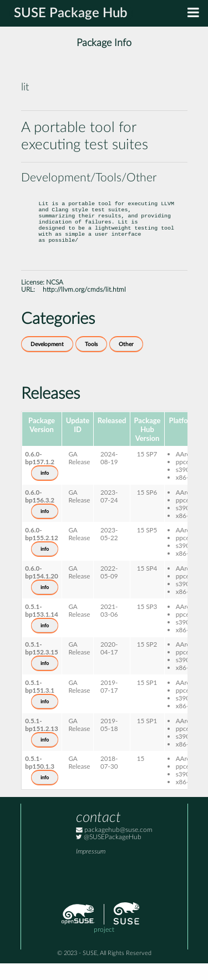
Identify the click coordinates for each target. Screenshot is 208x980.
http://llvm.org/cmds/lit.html (84, 306)
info (45, 490)
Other (126, 361)
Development (47, 361)
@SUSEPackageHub (109, 854)
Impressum (91, 868)
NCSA (55, 299)
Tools (91, 361)
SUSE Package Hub (71, 13)
